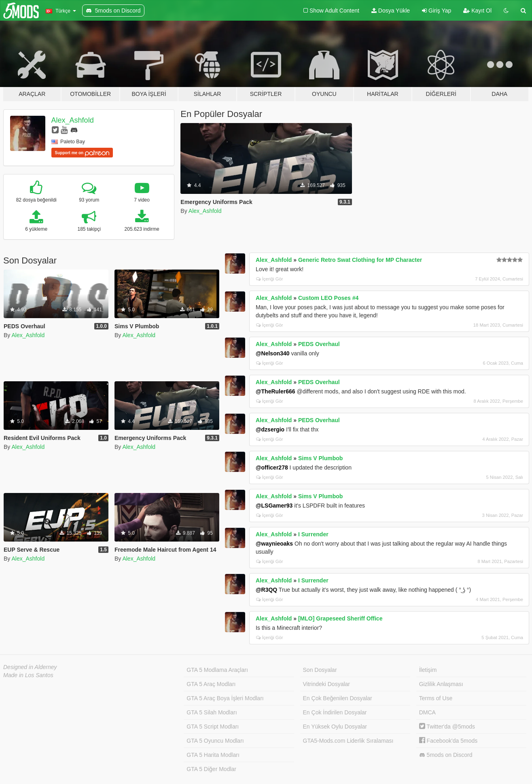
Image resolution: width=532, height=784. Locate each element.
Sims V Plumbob (320, 458)
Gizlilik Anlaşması (441, 684)
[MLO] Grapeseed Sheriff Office (340, 618)
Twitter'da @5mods (447, 727)
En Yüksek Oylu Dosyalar (335, 727)
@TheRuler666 (276, 391)
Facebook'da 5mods (448, 741)
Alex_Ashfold (73, 120)
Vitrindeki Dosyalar (326, 684)
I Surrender (313, 534)
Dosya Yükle (391, 11)
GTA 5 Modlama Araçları (217, 670)
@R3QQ (266, 590)
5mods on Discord (446, 755)
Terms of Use (436, 698)
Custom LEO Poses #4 (328, 298)
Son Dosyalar (320, 670)
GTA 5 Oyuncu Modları (215, 741)
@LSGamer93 (274, 506)
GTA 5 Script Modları (213, 727)
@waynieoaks (274, 544)
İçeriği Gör (270, 279)
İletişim (428, 670)
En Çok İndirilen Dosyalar (335, 712)
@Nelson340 (273, 353)
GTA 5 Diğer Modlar (211, 769)
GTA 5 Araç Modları (211, 684)
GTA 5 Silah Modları (212, 712)
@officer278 (272, 467)
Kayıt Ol (477, 11)
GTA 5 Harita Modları (213, 755)
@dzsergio (270, 429)
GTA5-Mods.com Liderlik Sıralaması (348, 741)
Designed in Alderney (30, 667)
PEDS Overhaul (319, 344)
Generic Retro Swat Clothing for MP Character (360, 260)
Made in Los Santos (28, 675)
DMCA (427, 712)
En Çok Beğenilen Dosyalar (338, 698)
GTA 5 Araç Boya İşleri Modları (225, 698)
